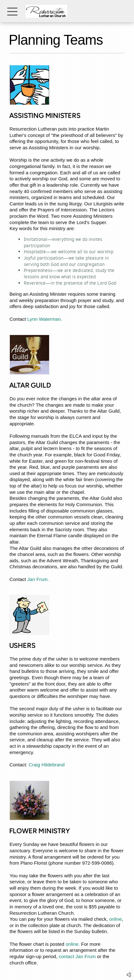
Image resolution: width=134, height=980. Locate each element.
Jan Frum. (37, 579)
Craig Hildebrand (46, 765)
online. (73, 944)
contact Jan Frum (77, 956)
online (115, 919)
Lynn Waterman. (45, 319)
